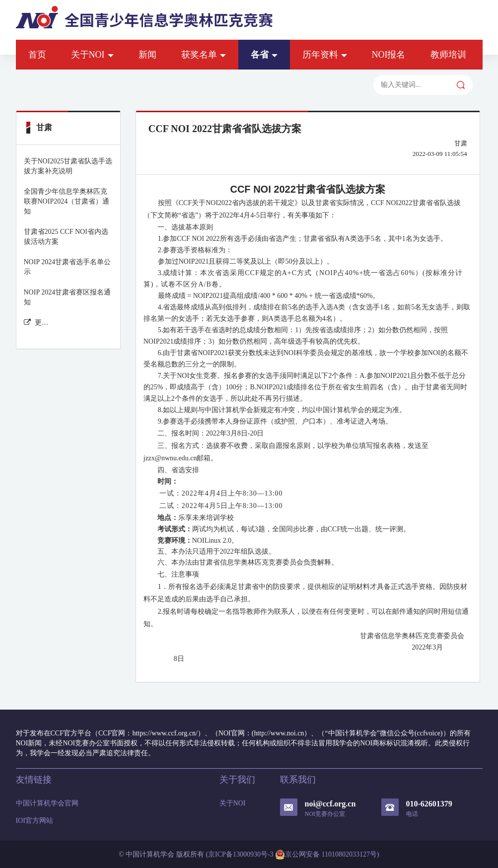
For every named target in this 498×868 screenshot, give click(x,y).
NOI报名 (389, 55)
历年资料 (325, 55)
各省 (264, 55)
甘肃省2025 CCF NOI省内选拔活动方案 (66, 237)
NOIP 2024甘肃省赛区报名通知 (68, 297)
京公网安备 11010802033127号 (326, 855)
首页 (37, 55)
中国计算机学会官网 (47, 803)
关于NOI (92, 55)
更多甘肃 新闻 (36, 323)
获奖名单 (204, 55)
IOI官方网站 (35, 821)
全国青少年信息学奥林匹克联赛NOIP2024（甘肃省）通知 (67, 201)
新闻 (147, 55)
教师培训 (448, 55)
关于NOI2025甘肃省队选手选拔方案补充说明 (68, 166)
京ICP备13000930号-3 (241, 854)
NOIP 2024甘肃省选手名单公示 (68, 267)
